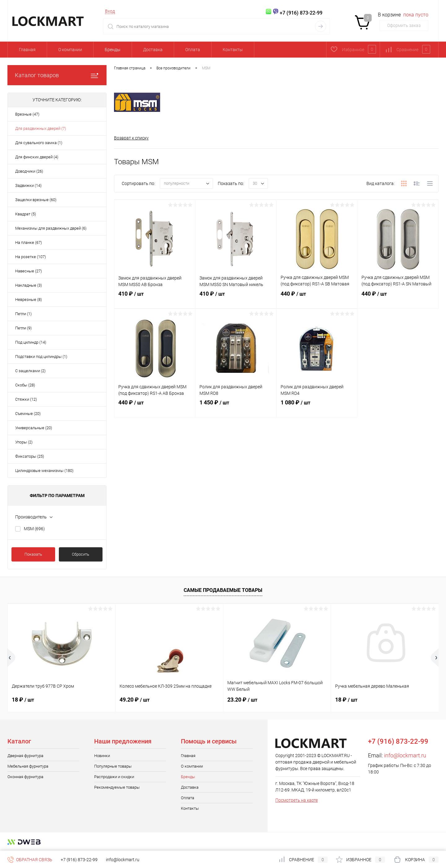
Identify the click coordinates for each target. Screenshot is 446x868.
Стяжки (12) (26, 399)
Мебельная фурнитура (28, 766)
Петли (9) (23, 328)
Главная (27, 50)
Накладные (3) (28, 285)
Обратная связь (30, 860)
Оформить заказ (404, 25)
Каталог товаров (57, 75)
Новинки (102, 756)
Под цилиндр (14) (31, 342)
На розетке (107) (31, 257)
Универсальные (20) (34, 428)
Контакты (233, 50)
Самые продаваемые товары (223, 590)
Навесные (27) (28, 271)
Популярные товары (113, 766)
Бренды (113, 50)
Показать (33, 554)
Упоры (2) (24, 442)
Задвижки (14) (28, 185)
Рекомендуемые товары (117, 787)
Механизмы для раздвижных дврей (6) (51, 228)
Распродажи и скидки (114, 777)
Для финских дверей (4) (37, 157)
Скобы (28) (25, 385)
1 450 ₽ (236, 409)
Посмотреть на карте (297, 800)
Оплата (193, 50)
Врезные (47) (27, 114)
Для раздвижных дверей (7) (41, 128)
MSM (34, 529)
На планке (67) (28, 242)
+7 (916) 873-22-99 (79, 860)
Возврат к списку (131, 138)
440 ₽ (317, 300)
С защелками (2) (30, 371)
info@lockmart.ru (405, 755)
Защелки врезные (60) (36, 200)
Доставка (153, 50)
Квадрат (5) (26, 214)
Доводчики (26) (29, 171)
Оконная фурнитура (25, 777)
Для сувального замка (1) (39, 143)
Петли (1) (23, 314)
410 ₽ (155, 300)
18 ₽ (23, 700)
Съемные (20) (28, 414)
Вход (110, 11)
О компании (70, 50)
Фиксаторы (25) (30, 456)
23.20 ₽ (242, 700)
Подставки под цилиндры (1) (41, 357)
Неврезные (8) (28, 300)
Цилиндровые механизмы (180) (44, 471)
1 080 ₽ (317, 409)
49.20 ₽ (135, 700)
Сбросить (81, 554)
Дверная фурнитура (25, 756)
